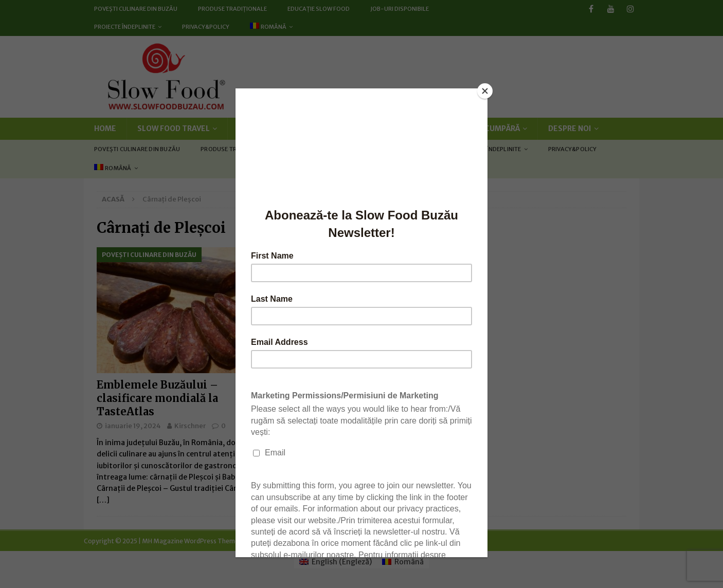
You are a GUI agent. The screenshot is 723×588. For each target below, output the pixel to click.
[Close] (485, 91)
